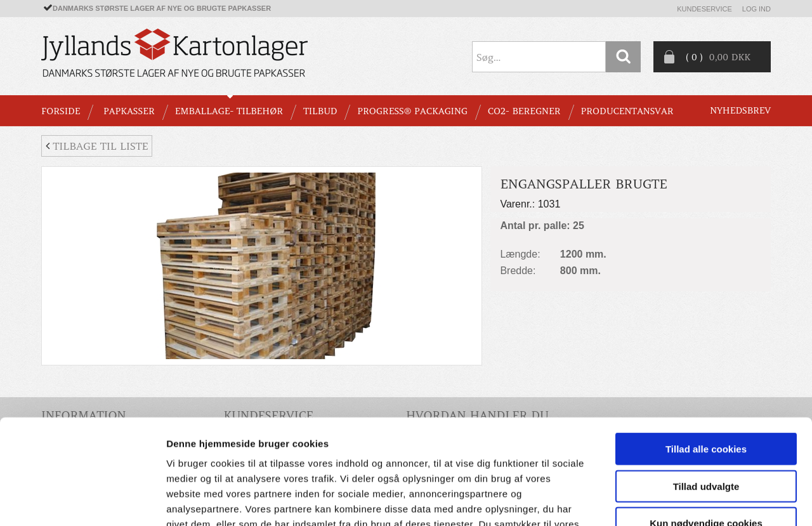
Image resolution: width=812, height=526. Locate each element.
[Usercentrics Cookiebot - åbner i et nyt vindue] (82, 501)
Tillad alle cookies (706, 359)
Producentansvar (627, 111)
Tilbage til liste (97, 146)
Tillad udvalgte (706, 396)
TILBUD (320, 111)
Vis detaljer (659, 501)
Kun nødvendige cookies (706, 433)
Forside (61, 111)
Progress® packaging (412, 111)
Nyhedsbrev (740, 110)
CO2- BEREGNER (524, 111)
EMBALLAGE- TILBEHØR (229, 111)
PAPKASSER (129, 111)
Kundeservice (704, 9)
